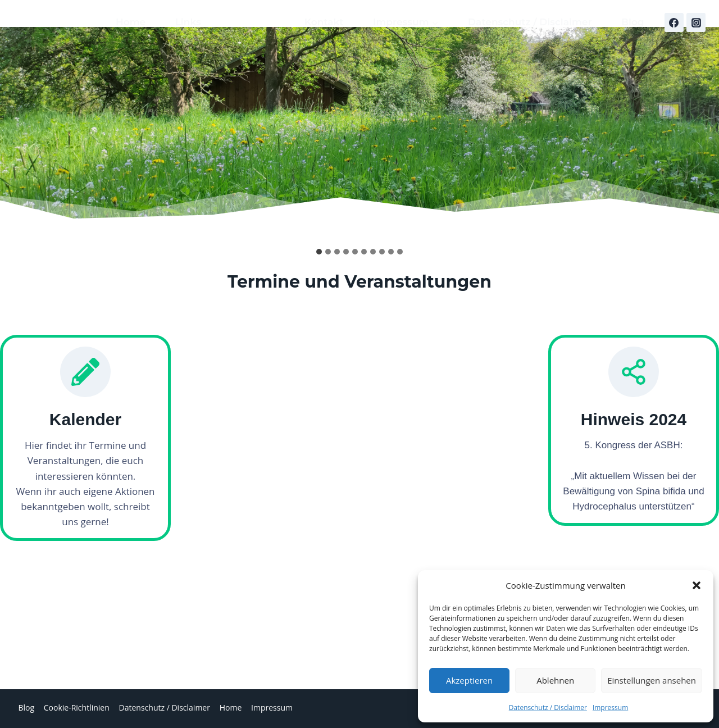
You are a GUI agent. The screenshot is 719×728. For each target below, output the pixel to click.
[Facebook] (674, 22)
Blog (633, 22)
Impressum (610, 707)
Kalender (252, 22)
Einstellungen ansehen (652, 680)
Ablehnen (555, 680)
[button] (697, 585)
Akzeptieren (469, 680)
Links (188, 22)
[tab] (319, 252)
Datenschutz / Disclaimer (548, 707)
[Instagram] (696, 22)
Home (131, 22)
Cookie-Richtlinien (77, 707)
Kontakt (324, 22)
